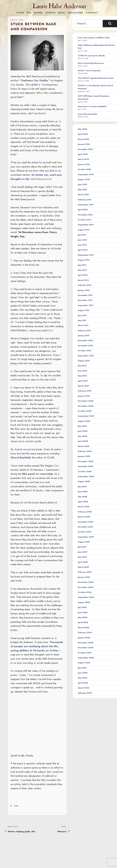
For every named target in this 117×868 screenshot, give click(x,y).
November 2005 (86, 648)
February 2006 (85, 633)
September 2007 (86, 537)
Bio (29, 13)
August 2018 (84, 179)
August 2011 (84, 310)
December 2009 (86, 401)
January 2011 (84, 336)
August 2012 (84, 260)
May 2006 (83, 617)
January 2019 (84, 164)
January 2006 (84, 638)
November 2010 (85, 346)
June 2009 (83, 431)
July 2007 (82, 547)
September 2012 (86, 255)
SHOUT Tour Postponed (89, 71)
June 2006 (83, 612)
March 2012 (83, 280)
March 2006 (84, 628)
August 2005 (84, 663)
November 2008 (86, 466)
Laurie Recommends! (88, 114)
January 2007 (84, 577)
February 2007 (85, 572)
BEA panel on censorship (38, 474)
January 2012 (84, 290)
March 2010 (83, 386)
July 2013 (82, 235)
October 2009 (85, 411)
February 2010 (85, 391)
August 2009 (84, 421)
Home (20, 13)
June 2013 (82, 240)
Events (50, 13)
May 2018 (82, 190)
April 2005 (83, 683)
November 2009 (86, 406)
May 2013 (82, 245)
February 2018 (85, 200)
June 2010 (82, 371)
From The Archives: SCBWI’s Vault (94, 38)
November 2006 (86, 587)
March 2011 (83, 325)
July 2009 (82, 426)
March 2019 (83, 159)
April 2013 (83, 250)
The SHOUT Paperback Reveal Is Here (96, 78)
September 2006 (86, 597)
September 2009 (86, 416)
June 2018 (82, 184)
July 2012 (82, 265)
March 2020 (83, 139)
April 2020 (83, 134)
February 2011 (84, 331)
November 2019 (85, 149)
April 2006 (83, 622)
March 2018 (83, 195)
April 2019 (83, 154)
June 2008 (83, 492)
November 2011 (85, 300)
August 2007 (84, 542)
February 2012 (85, 285)
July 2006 (82, 607)
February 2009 (85, 451)
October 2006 (85, 592)
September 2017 (86, 205)
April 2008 (83, 502)
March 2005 (83, 688)
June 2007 (83, 552)
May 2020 (82, 129)
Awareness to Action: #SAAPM (92, 106)
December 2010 (85, 340)
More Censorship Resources (91, 63)
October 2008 (85, 471)
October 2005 (85, 653)
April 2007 (83, 562)
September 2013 (86, 225)
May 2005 (82, 678)
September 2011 (86, 305)
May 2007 (82, 557)
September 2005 (86, 658)
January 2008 (84, 517)
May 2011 (82, 320)
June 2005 (83, 673)
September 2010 (86, 356)
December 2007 (86, 522)
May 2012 (82, 270)
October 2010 (85, 351)
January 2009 (84, 456)
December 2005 (86, 643)
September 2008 (86, 476)
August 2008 (84, 481)
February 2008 (85, 512)
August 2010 (84, 361)
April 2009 (83, 441)
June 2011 (82, 315)
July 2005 (82, 668)
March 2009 (84, 446)
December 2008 (86, 461)
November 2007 (85, 527)
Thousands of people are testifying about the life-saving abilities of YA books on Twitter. (37, 646)
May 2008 (82, 497)
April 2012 (83, 275)
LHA (16, 806)
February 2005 (85, 693)
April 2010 (83, 381)
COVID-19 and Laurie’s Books (91, 56)
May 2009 (83, 436)
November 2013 (85, 215)
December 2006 (86, 582)
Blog (62, 13)
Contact (92, 13)
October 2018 (84, 169)
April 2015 (83, 210)
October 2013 (84, 220)
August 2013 (84, 230)
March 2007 (83, 567)
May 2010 (82, 376)
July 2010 (82, 366)
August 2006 (84, 602)
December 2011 (85, 295)
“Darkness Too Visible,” (35, 80)
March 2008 (83, 507)
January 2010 (84, 396)
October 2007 (85, 532)
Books (38, 13)
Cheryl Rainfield (21, 457)
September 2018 (86, 174)
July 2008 (82, 487)
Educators (75, 13)
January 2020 (84, 144)
